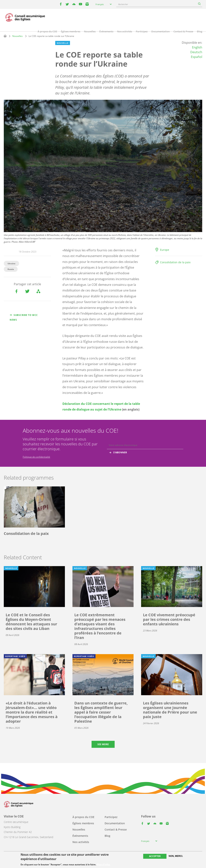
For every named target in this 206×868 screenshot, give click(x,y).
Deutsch (196, 52)
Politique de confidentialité (36, 457)
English (197, 47)
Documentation (161, 31)
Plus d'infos (103, 865)
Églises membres (71, 31)
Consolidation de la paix (175, 262)
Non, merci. (176, 856)
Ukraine (11, 263)
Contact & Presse (183, 31)
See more (103, 744)
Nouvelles (90, 31)
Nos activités (125, 31)
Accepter (155, 856)
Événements (106, 31)
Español (197, 57)
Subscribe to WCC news (24, 317)
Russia (11, 269)
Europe (165, 250)
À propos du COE (47, 31)
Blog (200, 31)
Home (5, 36)
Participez (142, 31)
